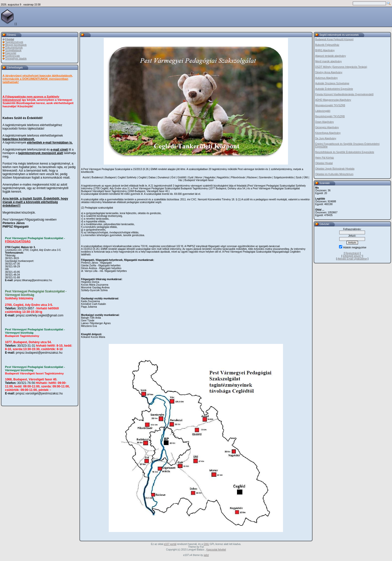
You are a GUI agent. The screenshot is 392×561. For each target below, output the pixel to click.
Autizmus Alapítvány (326, 78)
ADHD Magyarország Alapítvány (333, 100)
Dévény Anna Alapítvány (329, 72)
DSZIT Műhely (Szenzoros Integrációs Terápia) (341, 67)
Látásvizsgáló (323, 111)
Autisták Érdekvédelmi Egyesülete (334, 89)
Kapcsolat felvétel (216, 550)
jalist (206, 555)
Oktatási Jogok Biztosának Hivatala (335, 169)
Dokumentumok (14, 48)
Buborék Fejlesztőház (327, 45)
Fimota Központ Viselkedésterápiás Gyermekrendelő (344, 94)
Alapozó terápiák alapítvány (331, 56)
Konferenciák (12, 56)
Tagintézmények (14, 42)
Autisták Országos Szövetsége (332, 83)
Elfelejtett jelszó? (352, 256)
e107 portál (170, 544)
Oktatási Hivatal (324, 163)
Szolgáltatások (13, 50)
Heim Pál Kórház (325, 158)
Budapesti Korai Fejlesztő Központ (334, 39)
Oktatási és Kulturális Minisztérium (334, 174)
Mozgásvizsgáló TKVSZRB (330, 105)
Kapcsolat (11, 53)
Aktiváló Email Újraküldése (352, 259)
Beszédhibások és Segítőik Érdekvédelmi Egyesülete (345, 152)
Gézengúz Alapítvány (327, 127)
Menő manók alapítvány (328, 61)
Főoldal (10, 39)
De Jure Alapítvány (326, 138)
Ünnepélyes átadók (16, 59)
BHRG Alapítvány (325, 50)
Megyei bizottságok (16, 45)
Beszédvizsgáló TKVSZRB (330, 116)
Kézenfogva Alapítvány (328, 133)
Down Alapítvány (325, 122)
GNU (206, 544)
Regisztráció (352, 253)
